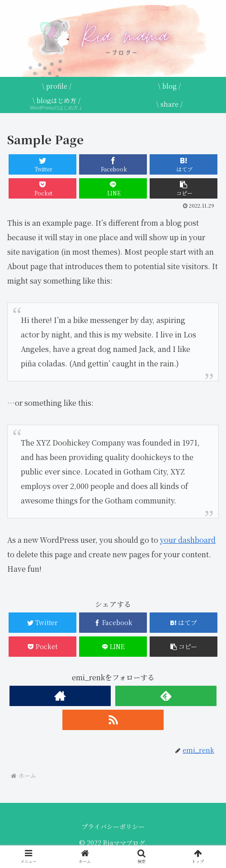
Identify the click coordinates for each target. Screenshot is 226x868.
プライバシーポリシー (113, 826)
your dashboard (188, 540)
